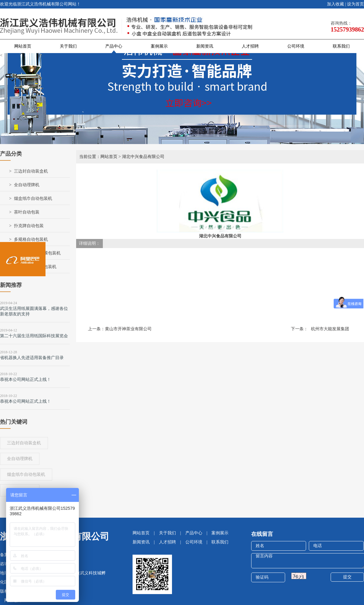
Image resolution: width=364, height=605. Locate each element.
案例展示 (159, 46)
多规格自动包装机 (31, 239)
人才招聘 (250, 46)
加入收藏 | (336, 4)
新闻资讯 (205, 46)
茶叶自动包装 (27, 212)
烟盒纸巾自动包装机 (33, 198)
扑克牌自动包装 (29, 226)
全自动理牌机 (27, 185)
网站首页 (23, 46)
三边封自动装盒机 (31, 171)
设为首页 (356, 4)
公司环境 (296, 46)
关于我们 (68, 46)
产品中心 (114, 46)
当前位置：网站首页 (98, 157)
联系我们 (341, 46)
